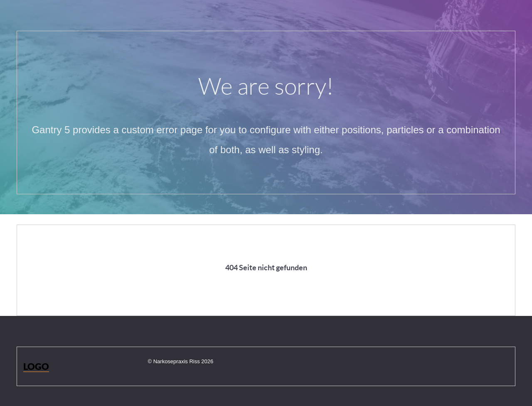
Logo (36, 366)
